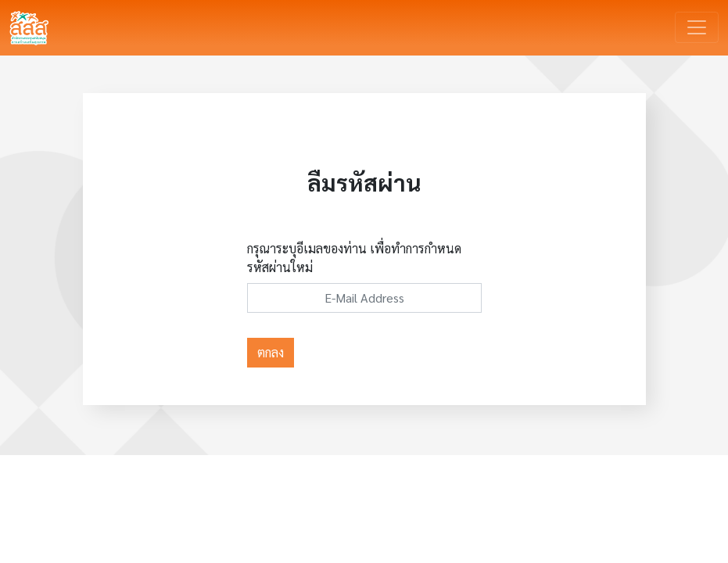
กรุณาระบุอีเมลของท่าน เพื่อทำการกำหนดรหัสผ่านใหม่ (354, 258)
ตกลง (271, 352)
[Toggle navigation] (697, 27)
